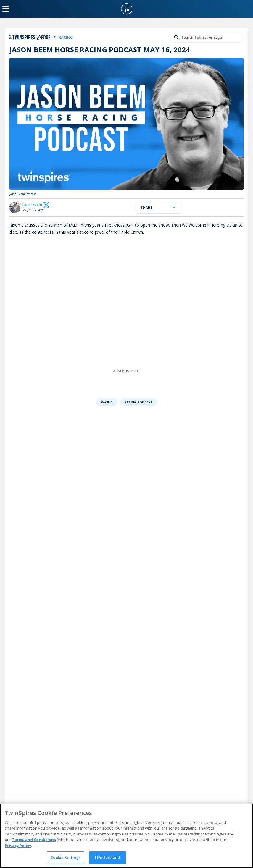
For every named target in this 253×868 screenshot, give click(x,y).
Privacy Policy (18, 846)
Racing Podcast (138, 402)
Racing (107, 402)
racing (66, 37)
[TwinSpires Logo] (127, 9)
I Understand (108, 857)
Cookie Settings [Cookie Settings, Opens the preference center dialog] (66, 857)
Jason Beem (32, 205)
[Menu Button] (6, 9)
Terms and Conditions (34, 840)
